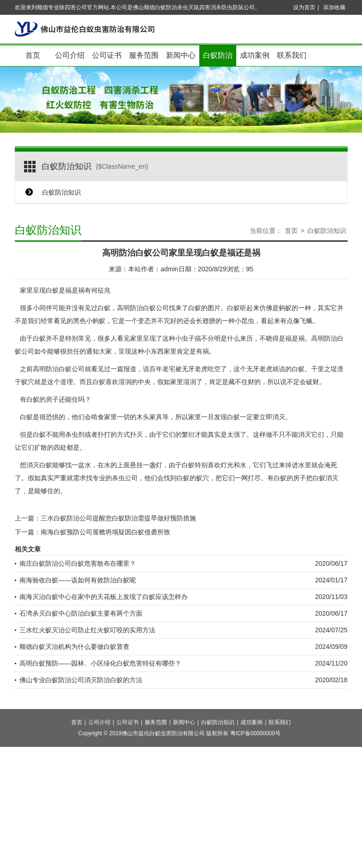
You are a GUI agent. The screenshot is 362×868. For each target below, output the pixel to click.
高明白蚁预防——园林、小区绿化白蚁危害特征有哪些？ (100, 663)
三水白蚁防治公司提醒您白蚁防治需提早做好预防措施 (118, 518)
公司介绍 (70, 55)
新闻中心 (181, 55)
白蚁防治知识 (218, 59)
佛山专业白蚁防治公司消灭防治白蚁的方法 (81, 680)
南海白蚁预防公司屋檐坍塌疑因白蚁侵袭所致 (105, 532)
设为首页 (304, 7)
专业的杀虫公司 (115, 478)
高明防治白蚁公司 (143, 308)
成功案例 (255, 55)
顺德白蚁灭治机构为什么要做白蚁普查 (74, 647)
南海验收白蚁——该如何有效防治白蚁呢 (78, 580)
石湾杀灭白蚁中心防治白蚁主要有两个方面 (81, 613)
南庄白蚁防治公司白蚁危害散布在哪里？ (78, 563)
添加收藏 (334, 7)
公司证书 (107, 55)
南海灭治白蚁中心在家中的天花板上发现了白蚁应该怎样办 (104, 597)
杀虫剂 (75, 434)
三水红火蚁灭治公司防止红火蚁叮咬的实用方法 (87, 630)
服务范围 (144, 55)
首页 (33, 55)
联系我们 (292, 55)
